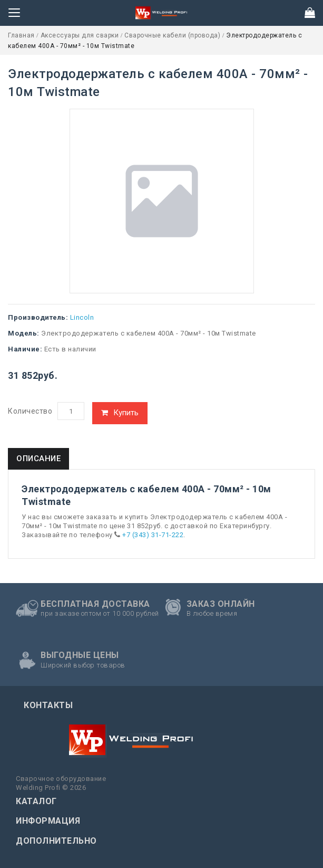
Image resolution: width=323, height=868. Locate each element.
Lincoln (82, 317)
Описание (38, 459)
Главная (22, 35)
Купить (126, 413)
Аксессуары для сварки (81, 35)
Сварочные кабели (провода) (173, 35)
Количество (30, 411)
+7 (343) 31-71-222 (153, 535)
